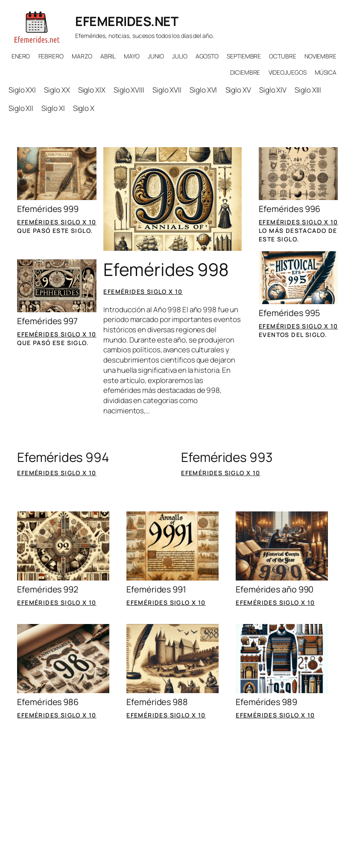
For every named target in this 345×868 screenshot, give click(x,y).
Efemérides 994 (63, 457)
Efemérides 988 (157, 702)
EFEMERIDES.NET (127, 21)
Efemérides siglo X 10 (57, 222)
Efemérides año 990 (275, 589)
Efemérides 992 (48, 589)
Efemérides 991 (156, 589)
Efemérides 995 (289, 313)
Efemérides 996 (289, 209)
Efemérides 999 (48, 209)
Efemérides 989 (266, 702)
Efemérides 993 (227, 457)
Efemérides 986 (48, 702)
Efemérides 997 (47, 321)
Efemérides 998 (166, 269)
